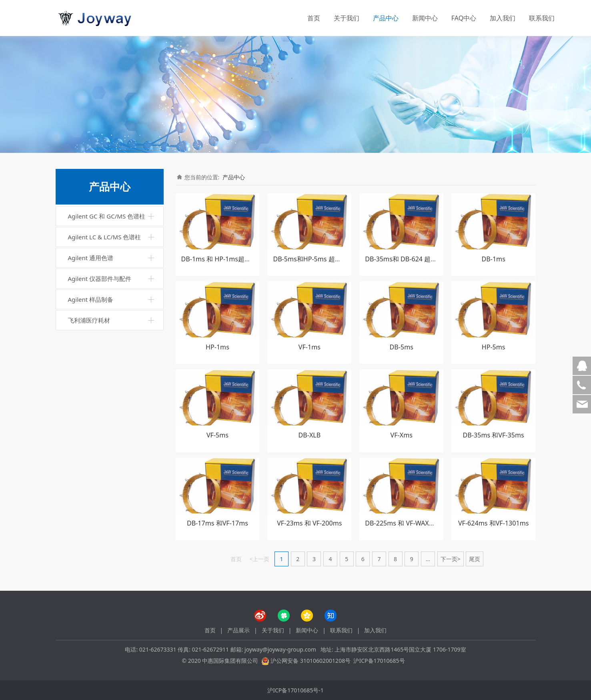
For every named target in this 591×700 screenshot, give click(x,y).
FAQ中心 (464, 18)
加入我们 (503, 18)
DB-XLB (310, 435)
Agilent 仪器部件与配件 (100, 279)
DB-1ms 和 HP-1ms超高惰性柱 (226, 259)
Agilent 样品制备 (91, 299)
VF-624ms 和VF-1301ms (494, 523)
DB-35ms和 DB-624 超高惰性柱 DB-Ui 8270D (431, 259)
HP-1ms (217, 347)
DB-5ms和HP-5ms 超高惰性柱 (317, 259)
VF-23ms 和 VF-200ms (309, 523)
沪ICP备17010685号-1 (295, 690)
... (428, 559)
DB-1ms (493, 259)
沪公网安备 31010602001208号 (311, 661)
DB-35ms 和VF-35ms (494, 435)
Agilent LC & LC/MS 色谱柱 (105, 237)
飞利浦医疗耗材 (89, 320)
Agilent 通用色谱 (91, 258)
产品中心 (386, 18)
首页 (314, 18)
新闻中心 (425, 18)
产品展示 (238, 630)
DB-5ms (402, 347)
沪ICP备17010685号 (379, 661)
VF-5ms (217, 435)
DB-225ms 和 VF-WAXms (401, 523)
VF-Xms (402, 435)
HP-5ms (494, 347)
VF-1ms (310, 347)
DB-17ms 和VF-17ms (217, 523)
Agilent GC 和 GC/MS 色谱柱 (107, 216)
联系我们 (542, 18)
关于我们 (347, 18)
